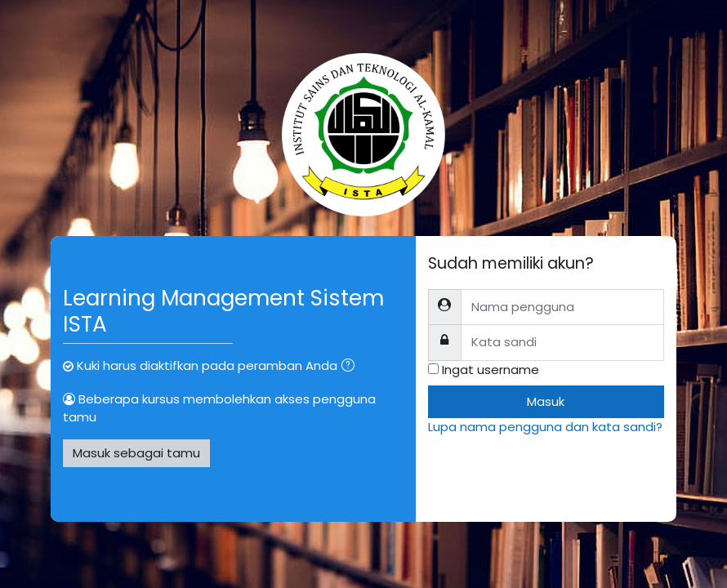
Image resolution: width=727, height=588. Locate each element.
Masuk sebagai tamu (136, 453)
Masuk (546, 401)
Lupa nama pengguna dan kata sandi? (545, 427)
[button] (351, 367)
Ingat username (491, 370)
